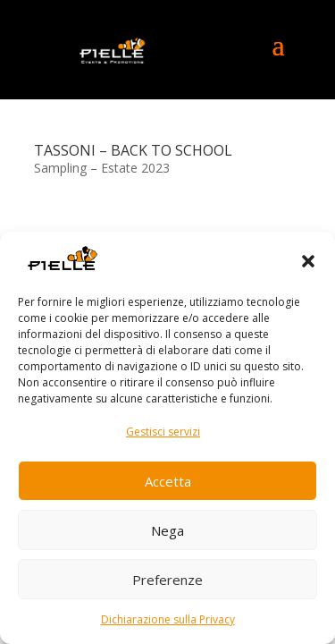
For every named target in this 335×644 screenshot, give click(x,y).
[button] (308, 261)
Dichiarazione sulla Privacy (168, 619)
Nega (167, 530)
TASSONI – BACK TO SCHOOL (133, 150)
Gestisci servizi (163, 432)
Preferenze (167, 580)
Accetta (168, 481)
